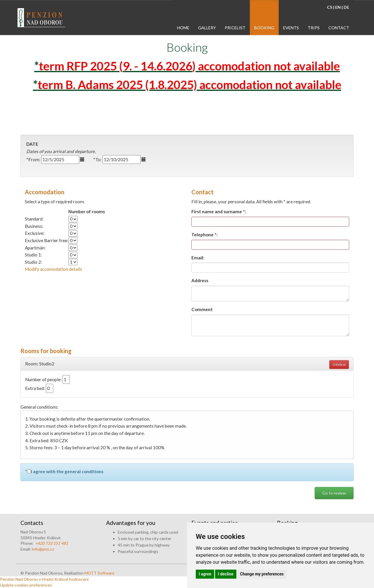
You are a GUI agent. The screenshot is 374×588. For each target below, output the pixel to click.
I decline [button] (226, 574)
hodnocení (79, 579)
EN (338, 7)
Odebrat (339, 364)
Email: (198, 258)
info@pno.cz (43, 549)
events (291, 28)
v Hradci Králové (54, 579)
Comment (202, 309)
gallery (207, 28)
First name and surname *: (219, 211)
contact (339, 28)
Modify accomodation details (53, 269)
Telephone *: (205, 235)
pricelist (235, 28)
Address (200, 280)
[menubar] (263, 18)
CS (330, 7)
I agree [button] (205, 574)
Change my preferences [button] (262, 574)
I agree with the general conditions (67, 471)
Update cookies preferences (26, 585)
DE (346, 7)
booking (264, 28)
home (183, 28)
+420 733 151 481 (52, 543)
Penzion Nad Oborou (19, 579)
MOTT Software (99, 573)
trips (314, 28)
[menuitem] (183, 18)
